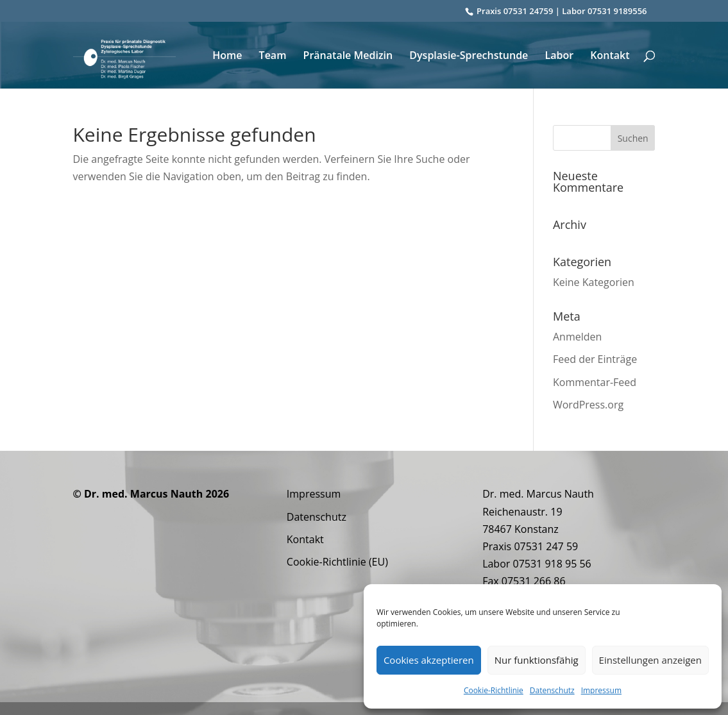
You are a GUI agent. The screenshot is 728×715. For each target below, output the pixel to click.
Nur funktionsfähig (537, 660)
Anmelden (577, 337)
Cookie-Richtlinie (494, 690)
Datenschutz (552, 690)
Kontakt (610, 56)
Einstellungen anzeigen (650, 660)
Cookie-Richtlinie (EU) (337, 562)
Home (227, 56)
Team (273, 56)
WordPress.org (588, 405)
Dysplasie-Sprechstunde (469, 56)
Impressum (601, 690)
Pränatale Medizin (348, 56)
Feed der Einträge (595, 359)
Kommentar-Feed (595, 382)
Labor (559, 56)
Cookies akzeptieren (429, 660)
